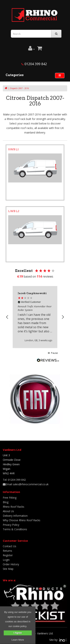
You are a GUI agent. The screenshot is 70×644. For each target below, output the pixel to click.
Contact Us (10, 546)
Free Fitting (10, 498)
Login (6, 560)
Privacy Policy (11, 525)
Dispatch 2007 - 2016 (20, 88)
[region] (35, 317)
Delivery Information (15, 516)
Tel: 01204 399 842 (14, 480)
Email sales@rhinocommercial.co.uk (26, 484)
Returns (7, 551)
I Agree (18, 633)
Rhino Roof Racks (14, 507)
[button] (7, 317)
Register (8, 555)
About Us (8, 511)
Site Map (8, 569)
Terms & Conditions (15, 529)
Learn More (18, 640)
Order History (11, 564)
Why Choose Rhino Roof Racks (22, 520)
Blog (6, 502)
